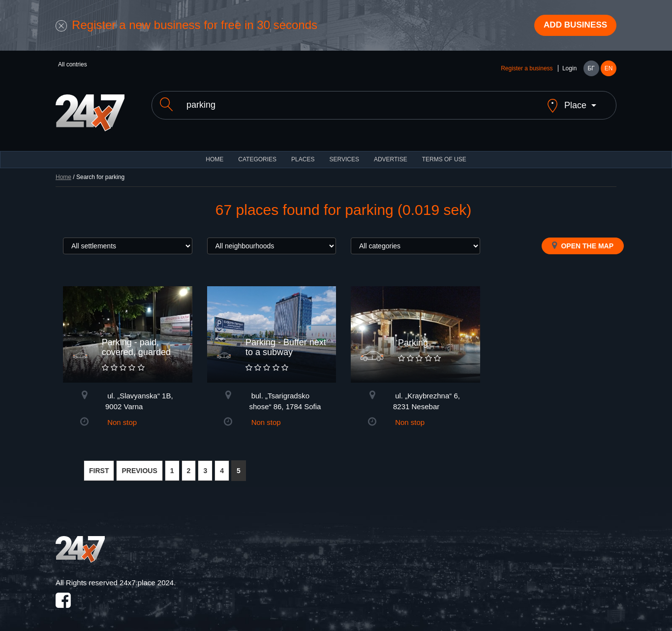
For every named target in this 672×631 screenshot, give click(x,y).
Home (63, 170)
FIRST (99, 464)
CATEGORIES (257, 152)
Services (344, 152)
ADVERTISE (391, 152)
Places (303, 152)
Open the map (583, 239)
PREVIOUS (139, 464)
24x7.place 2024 (147, 576)
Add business (573, 26)
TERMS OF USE (444, 152)
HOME (214, 152)
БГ (591, 70)
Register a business (527, 70)
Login (569, 70)
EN (609, 70)
